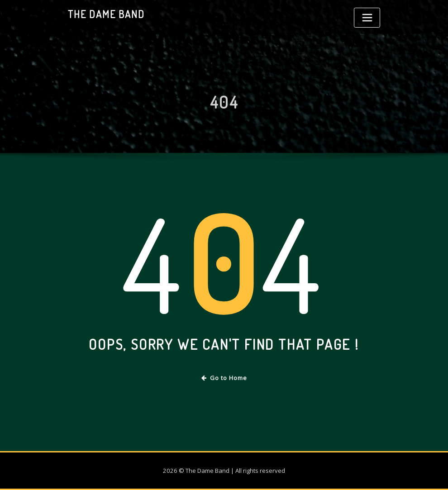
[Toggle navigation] (367, 18)
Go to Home (224, 378)
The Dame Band (106, 14)
